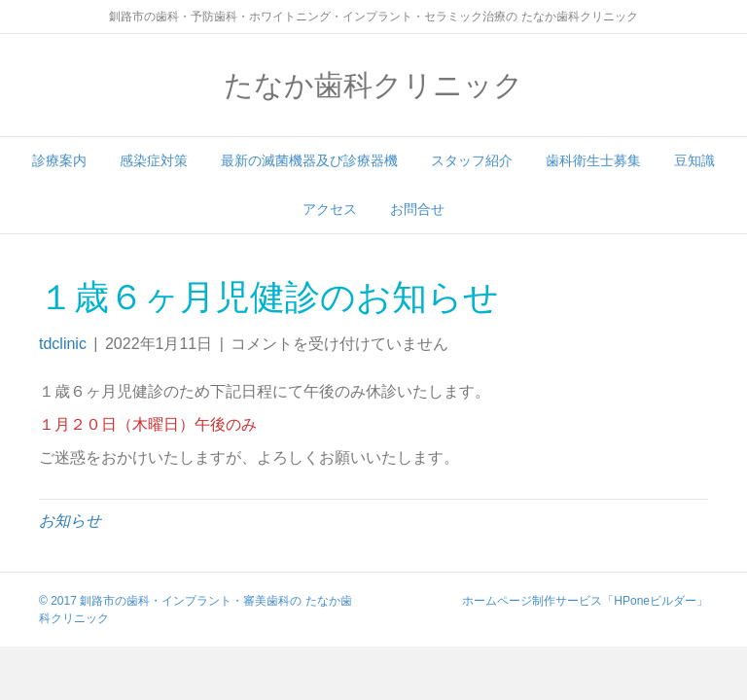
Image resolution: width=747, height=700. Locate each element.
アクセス (330, 209)
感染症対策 (154, 160)
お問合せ (417, 209)
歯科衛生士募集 (593, 160)
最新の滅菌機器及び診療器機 (309, 160)
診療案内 (59, 160)
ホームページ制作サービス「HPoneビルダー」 (585, 601)
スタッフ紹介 (472, 160)
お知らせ (70, 521)
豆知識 (694, 160)
